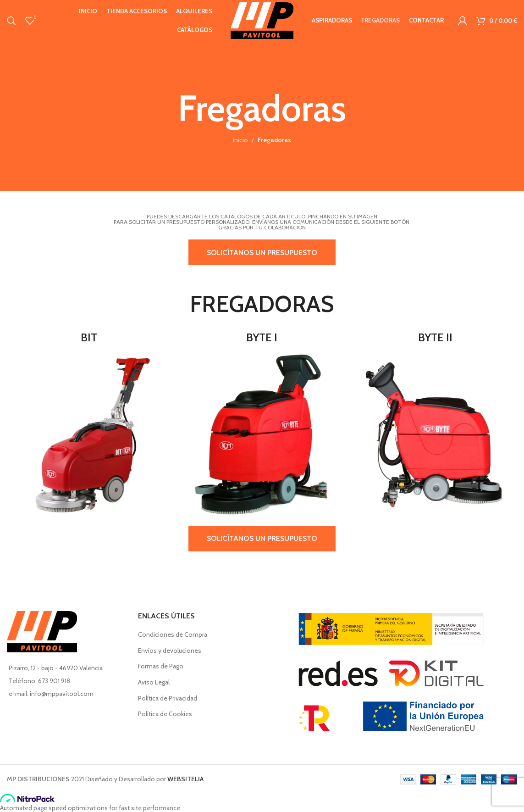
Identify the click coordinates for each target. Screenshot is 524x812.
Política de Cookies (165, 714)
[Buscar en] (11, 21)
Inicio (240, 140)
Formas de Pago (161, 666)
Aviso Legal (154, 682)
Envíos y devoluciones (170, 651)
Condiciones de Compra (173, 634)
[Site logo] (262, 20)
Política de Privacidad (168, 698)
